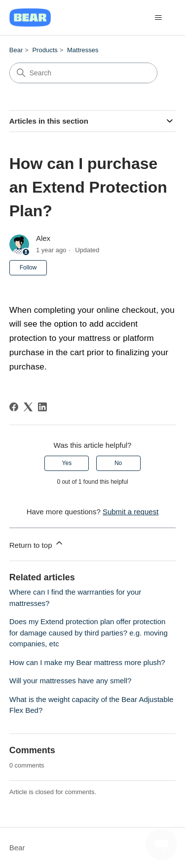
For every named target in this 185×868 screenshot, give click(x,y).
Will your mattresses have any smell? (71, 681)
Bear (16, 50)
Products (45, 50)
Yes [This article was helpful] (67, 463)
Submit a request (130, 512)
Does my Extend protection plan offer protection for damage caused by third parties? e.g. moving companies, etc (89, 633)
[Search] (83, 73)
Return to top (37, 544)
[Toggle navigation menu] (158, 18)
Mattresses (83, 50)
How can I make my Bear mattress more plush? (87, 662)
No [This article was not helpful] (118, 463)
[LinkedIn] (42, 407)
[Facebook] (14, 407)
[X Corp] (28, 407)
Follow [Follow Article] (28, 267)
